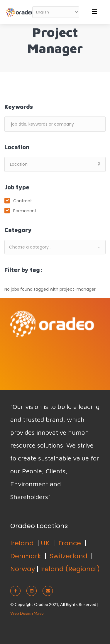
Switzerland (69, 556)
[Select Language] (56, 12)
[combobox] (55, 247)
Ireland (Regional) (70, 569)
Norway (23, 569)
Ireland (22, 543)
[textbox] (55, 247)
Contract (23, 201)
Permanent (25, 211)
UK (45, 543)
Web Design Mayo (27, 613)
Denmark (26, 556)
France (70, 543)
